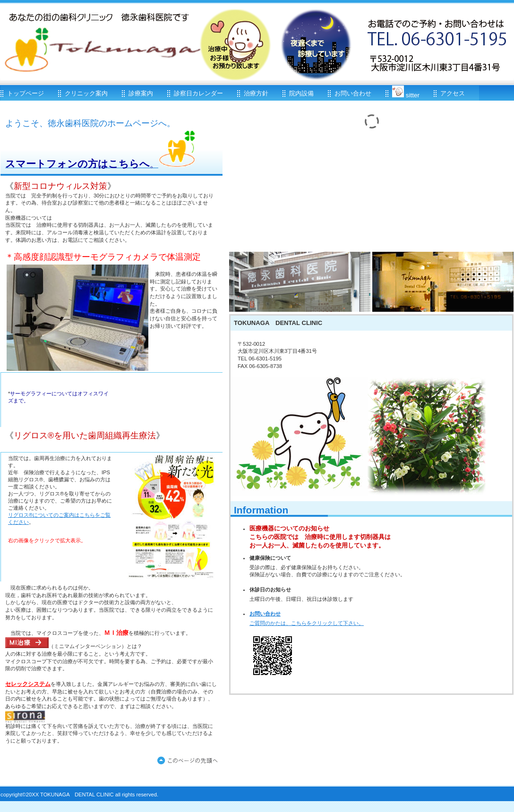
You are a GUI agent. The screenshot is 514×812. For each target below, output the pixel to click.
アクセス (443, 282)
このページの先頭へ (189, 761)
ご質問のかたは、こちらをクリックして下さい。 (307, 623)
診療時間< (300, 282)
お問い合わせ (265, 614)
